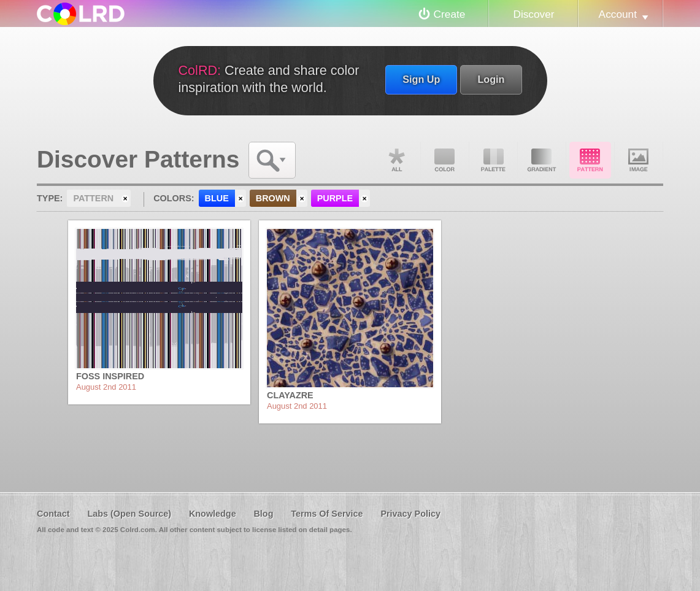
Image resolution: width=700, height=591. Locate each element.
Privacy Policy (410, 514)
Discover (533, 14)
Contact (53, 514)
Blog (263, 514)
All (396, 160)
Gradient (542, 160)
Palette (493, 160)
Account (618, 14)
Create (450, 14)
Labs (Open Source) (129, 514)
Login (491, 79)
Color (445, 160)
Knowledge (213, 514)
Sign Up (421, 79)
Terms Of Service (327, 514)
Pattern (590, 160)
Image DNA (639, 160)
